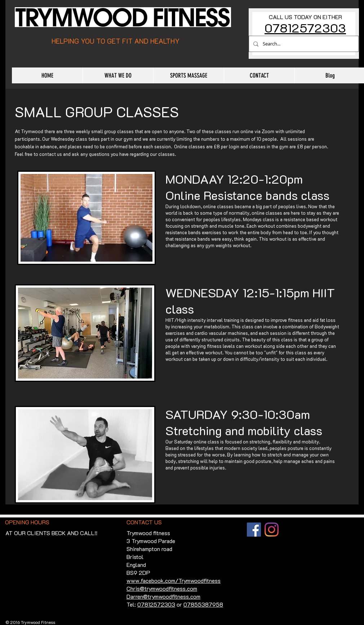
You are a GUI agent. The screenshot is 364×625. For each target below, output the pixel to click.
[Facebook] (254, 530)
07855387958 (203, 604)
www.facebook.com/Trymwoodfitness (174, 580)
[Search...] (303, 44)
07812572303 (305, 28)
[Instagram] (272, 530)
